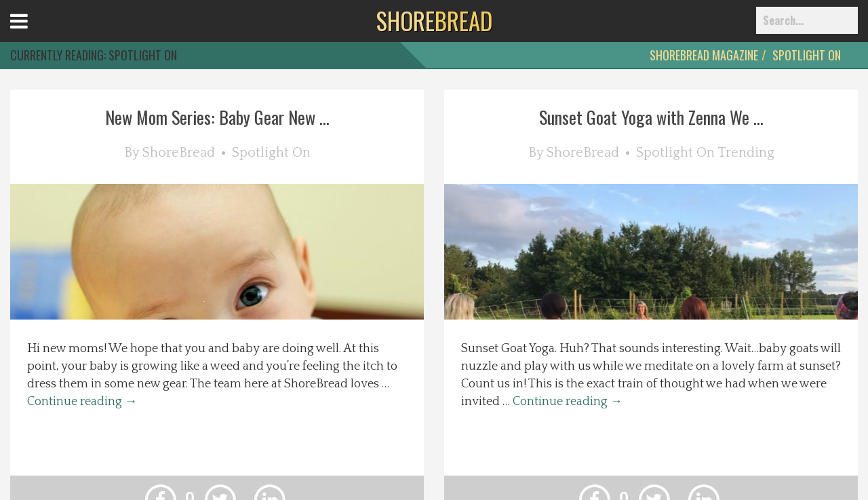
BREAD (434, 20)
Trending (746, 153)
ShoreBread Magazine (704, 55)
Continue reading (82, 402)
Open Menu (36, 34)
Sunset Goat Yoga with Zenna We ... (651, 117)
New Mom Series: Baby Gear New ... (217, 117)
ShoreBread (179, 153)
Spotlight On (807, 55)
